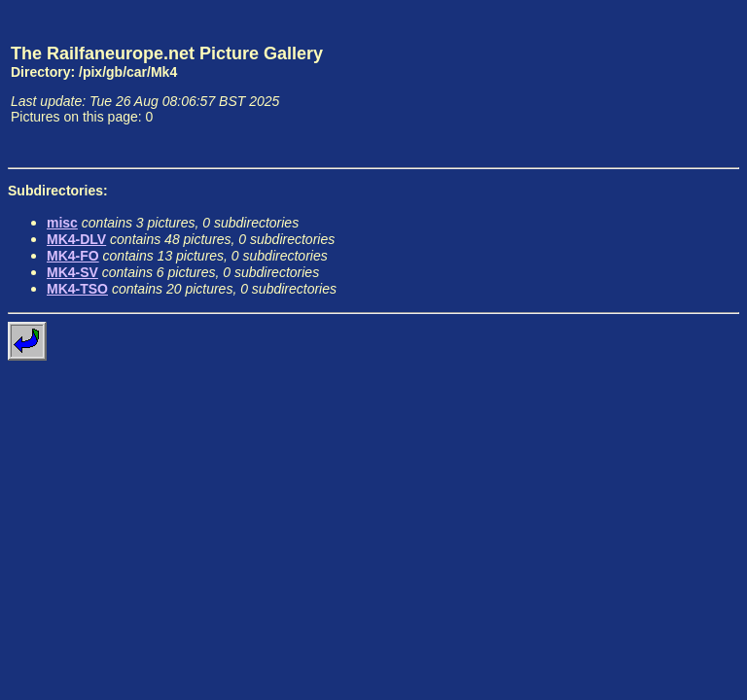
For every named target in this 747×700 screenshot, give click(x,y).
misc (62, 223)
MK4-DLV (76, 239)
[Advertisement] (649, 84)
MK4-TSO (77, 289)
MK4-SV (72, 272)
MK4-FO (73, 256)
